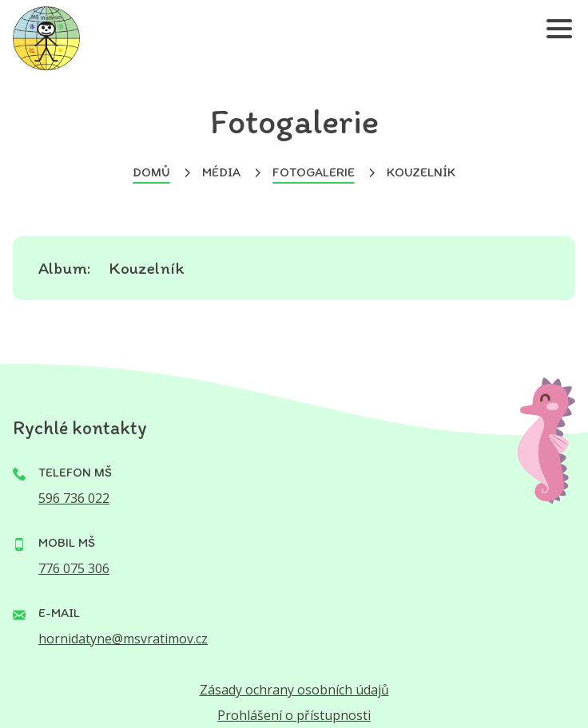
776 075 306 (74, 568)
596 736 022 (74, 498)
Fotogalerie (314, 172)
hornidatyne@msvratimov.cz (123, 639)
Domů (151, 172)
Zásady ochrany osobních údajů (294, 690)
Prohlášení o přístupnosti (294, 715)
